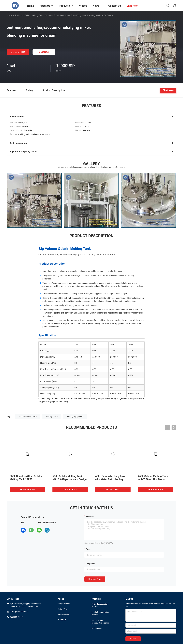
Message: (90, 516)
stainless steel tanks (28, 417)
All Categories (97, 628)
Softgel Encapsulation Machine (100, 605)
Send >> (133, 639)
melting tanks (52, 417)
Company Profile (64, 604)
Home (9, 15)
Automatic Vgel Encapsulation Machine (100, 622)
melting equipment (75, 417)
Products (19, 15)
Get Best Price (18, 52)
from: (88, 549)
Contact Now (95, 579)
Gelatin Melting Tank (34, 15)
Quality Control (63, 614)
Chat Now (44, 52)
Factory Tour (62, 609)
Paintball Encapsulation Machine (100, 613)
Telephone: (91, 564)
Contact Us (62, 620)
